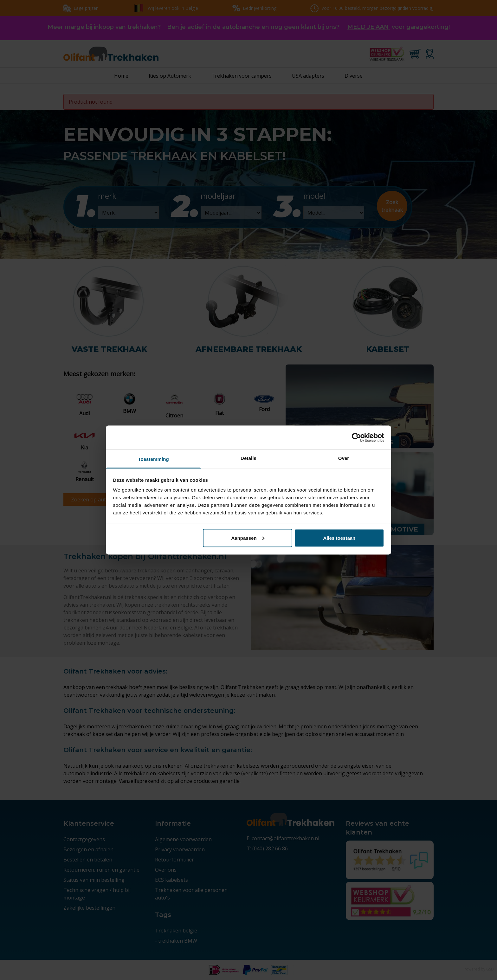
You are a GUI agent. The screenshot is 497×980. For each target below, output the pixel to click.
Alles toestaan (339, 538)
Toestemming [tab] (153, 459)
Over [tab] (344, 458)
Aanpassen (248, 538)
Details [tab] (248, 458)
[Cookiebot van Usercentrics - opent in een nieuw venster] (356, 437)
